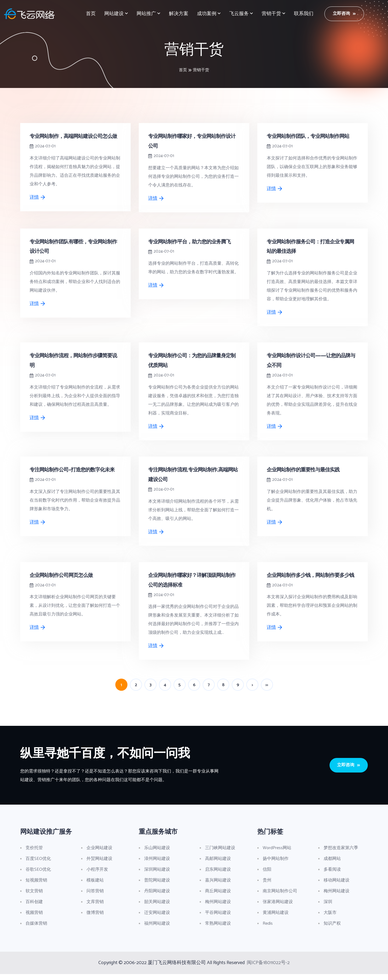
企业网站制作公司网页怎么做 (63, 581)
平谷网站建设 (218, 919)
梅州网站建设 (218, 908)
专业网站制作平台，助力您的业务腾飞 (192, 249)
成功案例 (207, 14)
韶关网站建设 (157, 908)
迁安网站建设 (157, 919)
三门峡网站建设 (220, 854)
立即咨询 (344, 14)
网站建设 (114, 14)
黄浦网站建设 (276, 919)
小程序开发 (97, 875)
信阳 (267, 875)
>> (267, 691)
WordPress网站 (277, 854)
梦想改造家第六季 (341, 854)
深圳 (328, 908)
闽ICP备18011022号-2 (268, 969)
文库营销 (95, 908)
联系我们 (304, 14)
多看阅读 (332, 875)
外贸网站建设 (99, 865)
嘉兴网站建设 (218, 886)
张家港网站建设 (278, 908)
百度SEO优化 (38, 865)
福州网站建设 (157, 929)
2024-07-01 (45, 156)
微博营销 (95, 919)
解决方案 (179, 14)
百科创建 (34, 908)
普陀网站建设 (157, 886)
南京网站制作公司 (280, 897)
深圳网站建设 (157, 875)
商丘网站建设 (218, 897)
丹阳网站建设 (157, 897)
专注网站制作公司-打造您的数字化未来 (74, 476)
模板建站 (95, 886)
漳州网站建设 (157, 865)
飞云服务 (239, 14)
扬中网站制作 (276, 865)
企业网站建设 (99, 854)
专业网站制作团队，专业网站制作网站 (310, 136)
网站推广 (146, 14)
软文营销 (34, 897)
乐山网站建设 (157, 854)
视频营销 (34, 919)
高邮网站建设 (218, 865)
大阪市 (330, 919)
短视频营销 (36, 886)
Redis (268, 929)
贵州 (267, 886)
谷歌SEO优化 (38, 875)
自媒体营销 (36, 929)
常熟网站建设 (218, 929)
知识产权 (332, 929)
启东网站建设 (218, 875)
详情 (38, 206)
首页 (91, 14)
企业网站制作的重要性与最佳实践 (305, 476)
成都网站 (332, 865)
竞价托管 (34, 854)
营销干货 (271, 14)
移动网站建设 (337, 886)
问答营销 (95, 897)
